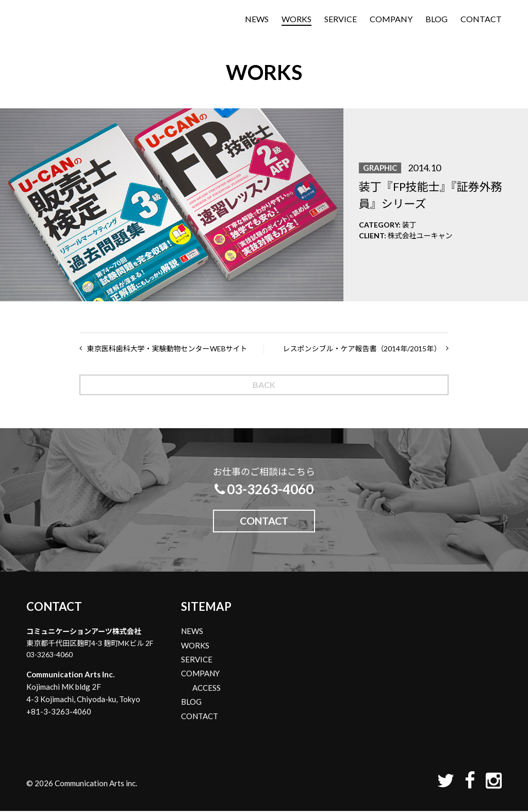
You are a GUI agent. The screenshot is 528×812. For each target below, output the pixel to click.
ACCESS (207, 689)
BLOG (436, 20)
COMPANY (391, 20)
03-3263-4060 (264, 489)
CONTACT (481, 20)
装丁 (409, 225)
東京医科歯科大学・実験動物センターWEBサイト (167, 348)
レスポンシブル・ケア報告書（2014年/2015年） (362, 348)
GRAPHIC (380, 168)
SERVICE (341, 20)
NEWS (257, 20)
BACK (264, 385)
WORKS (296, 20)
